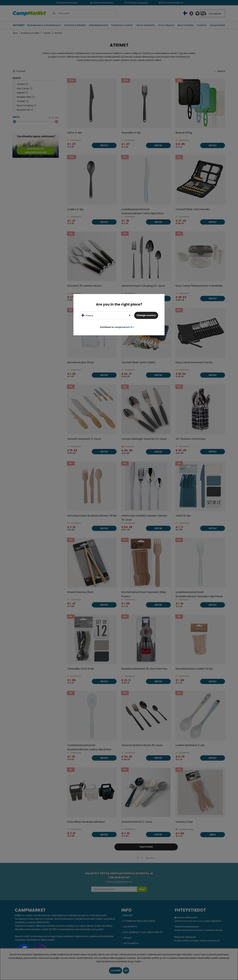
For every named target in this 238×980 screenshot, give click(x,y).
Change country (146, 315)
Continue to (117, 327)
